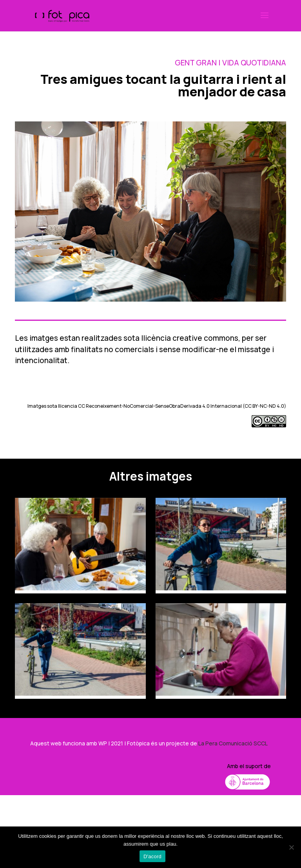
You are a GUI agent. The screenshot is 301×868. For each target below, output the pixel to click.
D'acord (152, 856)
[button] (265, 20)
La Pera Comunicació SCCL (233, 743)
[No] (291, 847)
